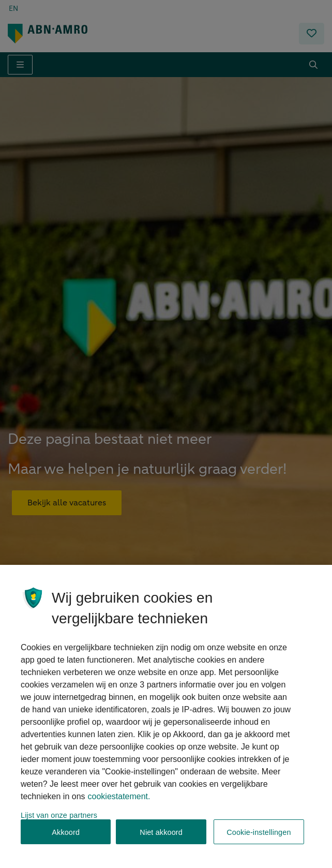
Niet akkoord (161, 841)
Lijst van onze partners (59, 824)
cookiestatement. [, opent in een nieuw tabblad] (119, 805)
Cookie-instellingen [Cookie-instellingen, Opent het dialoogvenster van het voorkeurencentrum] (259, 841)
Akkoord (66, 841)
